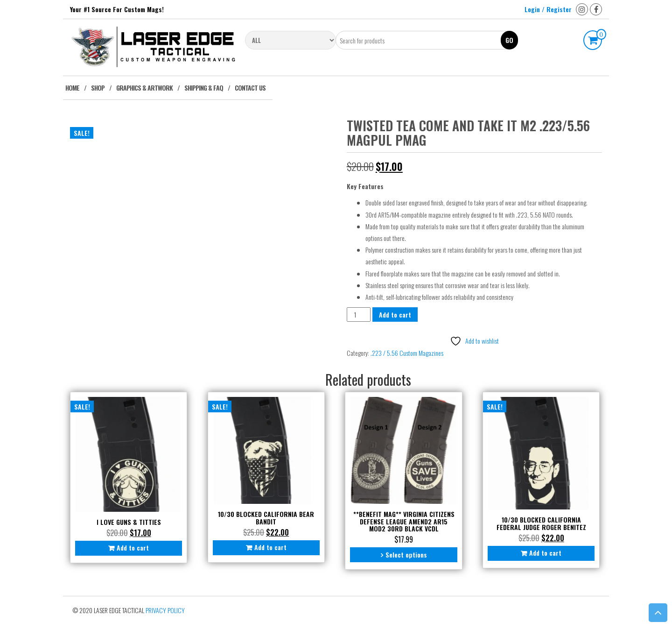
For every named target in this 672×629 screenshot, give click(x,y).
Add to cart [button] (133, 548)
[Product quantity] (359, 314)
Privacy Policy (165, 610)
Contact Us (250, 88)
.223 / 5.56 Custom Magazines (407, 353)
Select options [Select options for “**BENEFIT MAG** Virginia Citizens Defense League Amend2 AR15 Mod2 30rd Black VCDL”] (406, 555)
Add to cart (395, 314)
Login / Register (548, 9)
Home (72, 88)
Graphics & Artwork (144, 88)
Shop (98, 88)
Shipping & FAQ (204, 88)
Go (509, 40)
